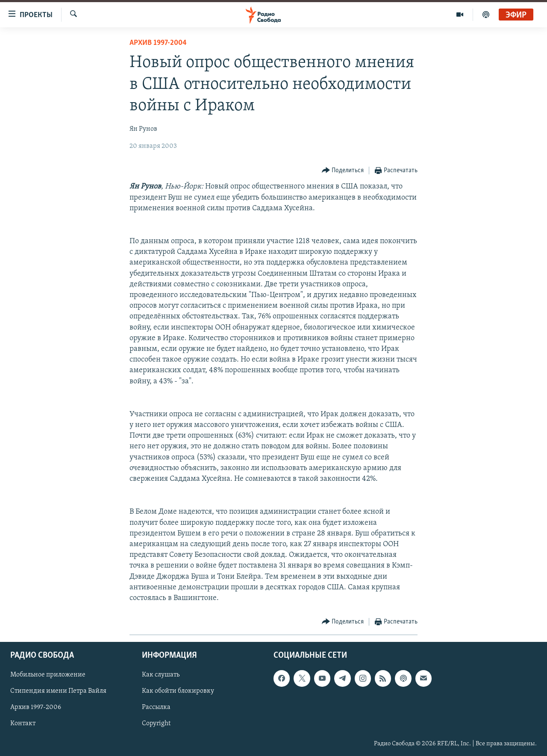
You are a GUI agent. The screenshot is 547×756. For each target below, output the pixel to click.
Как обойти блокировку (178, 691)
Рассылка (156, 708)
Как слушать (161, 675)
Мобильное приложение (48, 675)
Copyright (156, 724)
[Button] (343, 171)
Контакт (23, 724)
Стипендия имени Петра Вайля (58, 691)
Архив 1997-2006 (36, 708)
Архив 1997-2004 (158, 43)
